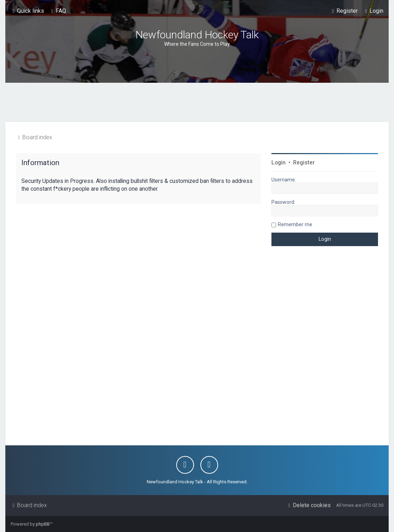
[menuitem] (58, 11)
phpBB (43, 524)
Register (304, 163)
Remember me (295, 224)
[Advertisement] (197, 102)
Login (279, 163)
